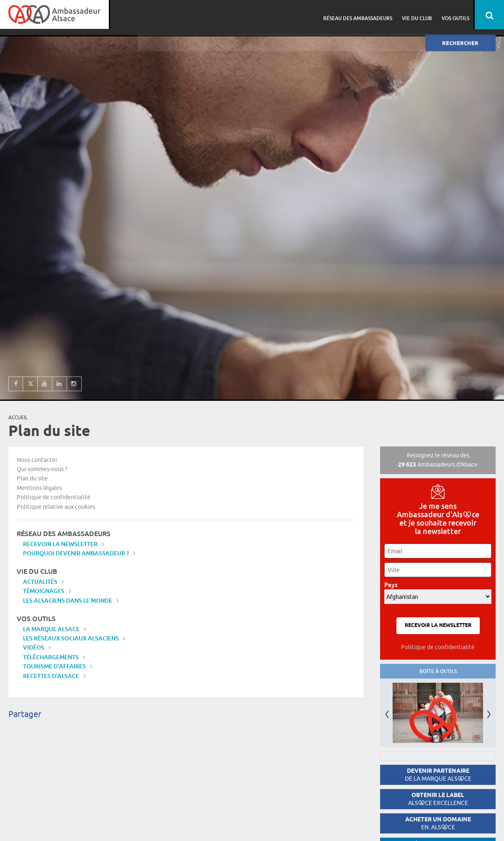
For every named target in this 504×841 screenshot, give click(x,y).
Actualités (40, 582)
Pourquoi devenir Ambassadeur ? (76, 553)
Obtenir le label (438, 799)
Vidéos (34, 647)
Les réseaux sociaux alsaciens (71, 638)
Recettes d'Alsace (51, 676)
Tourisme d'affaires (54, 666)
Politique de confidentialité (54, 497)
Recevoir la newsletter (60, 544)
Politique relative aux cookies (56, 507)
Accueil (18, 417)
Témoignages (44, 591)
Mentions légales (39, 488)
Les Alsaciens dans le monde (68, 600)
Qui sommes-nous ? (42, 469)
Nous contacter (37, 460)
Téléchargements (51, 657)
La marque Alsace (51, 629)
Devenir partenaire (438, 775)
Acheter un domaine (438, 823)
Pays (393, 585)
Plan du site (32, 478)
